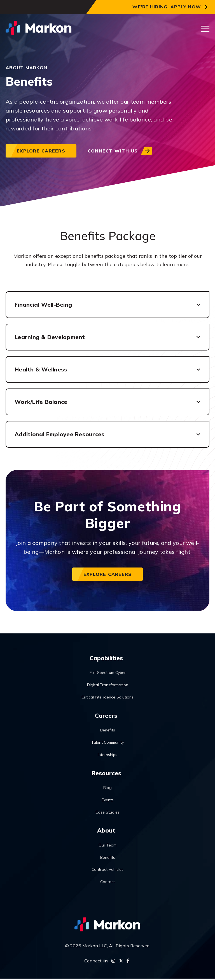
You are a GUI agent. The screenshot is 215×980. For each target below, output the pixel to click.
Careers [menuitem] (106, 716)
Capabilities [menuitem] (106, 658)
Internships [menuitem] (107, 755)
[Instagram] (113, 962)
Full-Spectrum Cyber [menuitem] (108, 673)
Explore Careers (41, 151)
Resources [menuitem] (106, 774)
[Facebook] (128, 962)
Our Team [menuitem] (107, 847)
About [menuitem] (106, 831)
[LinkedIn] (106, 962)
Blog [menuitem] (107, 789)
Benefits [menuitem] (108, 731)
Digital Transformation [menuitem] (108, 685)
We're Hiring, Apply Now (167, 7)
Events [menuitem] (108, 801)
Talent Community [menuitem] (107, 743)
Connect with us (113, 151)
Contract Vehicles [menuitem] (107, 871)
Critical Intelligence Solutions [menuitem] (107, 697)
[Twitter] (121, 962)
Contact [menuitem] (107, 883)
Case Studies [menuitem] (107, 813)
